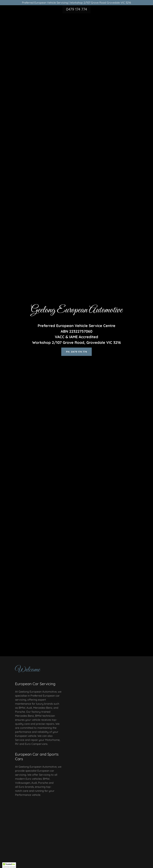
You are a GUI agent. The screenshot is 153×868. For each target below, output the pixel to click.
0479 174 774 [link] (76, 9)
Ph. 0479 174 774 (76, 352)
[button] (9, 865)
